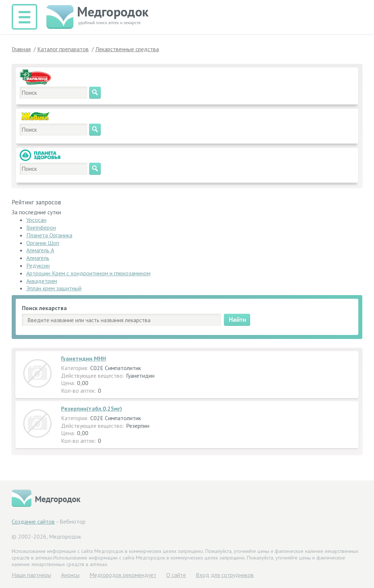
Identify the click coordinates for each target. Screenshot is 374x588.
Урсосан (36, 220)
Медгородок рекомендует (123, 575)
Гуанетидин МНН (83, 358)
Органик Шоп (43, 243)
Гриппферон (41, 227)
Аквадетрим (42, 281)
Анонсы (70, 575)
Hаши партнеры (31, 575)
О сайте (176, 575)
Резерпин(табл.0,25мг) (91, 408)
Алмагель (38, 258)
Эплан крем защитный (54, 288)
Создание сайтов (33, 521)
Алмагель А (40, 250)
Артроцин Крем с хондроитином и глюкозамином (88, 273)
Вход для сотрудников (225, 575)
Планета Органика (49, 235)
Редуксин (38, 265)
